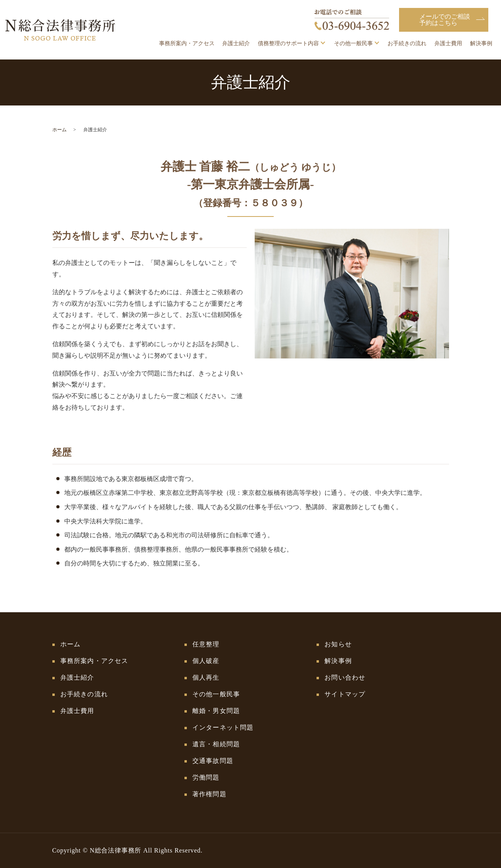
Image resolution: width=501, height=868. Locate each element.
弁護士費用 (448, 43)
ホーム (60, 130)
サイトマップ (345, 694)
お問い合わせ (345, 677)
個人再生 (206, 677)
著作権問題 (209, 794)
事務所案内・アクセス (187, 43)
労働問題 (206, 777)
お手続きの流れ (407, 43)
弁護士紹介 (236, 43)
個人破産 (206, 661)
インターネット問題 (223, 727)
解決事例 (481, 43)
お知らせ (338, 644)
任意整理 (206, 644)
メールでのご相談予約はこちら (445, 20)
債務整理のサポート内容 (288, 43)
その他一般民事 (353, 43)
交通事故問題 (213, 761)
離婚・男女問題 (216, 711)
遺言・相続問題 (216, 744)
